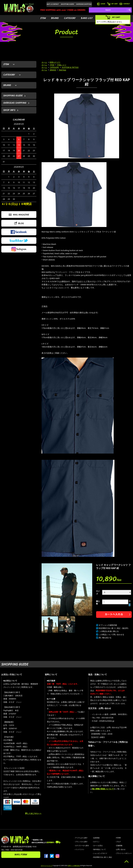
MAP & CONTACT (53, 4)
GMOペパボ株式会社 (74, 866)
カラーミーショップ (47, 866)
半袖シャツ (62, 65)
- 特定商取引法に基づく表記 (102, 857)
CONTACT (125, 4)
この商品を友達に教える (109, 631)
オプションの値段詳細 (108, 625)
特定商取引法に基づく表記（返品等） (114, 628)
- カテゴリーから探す (82, 846)
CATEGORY (70, 18)
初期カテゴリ (55, 62)
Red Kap (62, 70)
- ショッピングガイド (100, 853)
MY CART (112, 4)
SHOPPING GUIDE (67, 4)
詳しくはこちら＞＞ (33, 813)
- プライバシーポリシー (123, 853)
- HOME (118, 838)
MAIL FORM (21, 855)
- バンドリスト (79, 849)
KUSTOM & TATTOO (70, 67)
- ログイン (96, 842)
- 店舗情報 (119, 846)
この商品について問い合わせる (111, 634)
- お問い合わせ (120, 849)
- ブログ (118, 842)
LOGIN (101, 4)
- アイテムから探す (81, 838)
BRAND (55, 18)
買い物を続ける (105, 638)
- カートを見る (97, 846)
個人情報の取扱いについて (103, 789)
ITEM (43, 18)
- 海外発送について (99, 849)
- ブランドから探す (81, 842)
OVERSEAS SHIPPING (84, 4)
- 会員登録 (96, 838)
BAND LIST (87, 18)
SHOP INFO (9, 110)
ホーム (44, 62)
